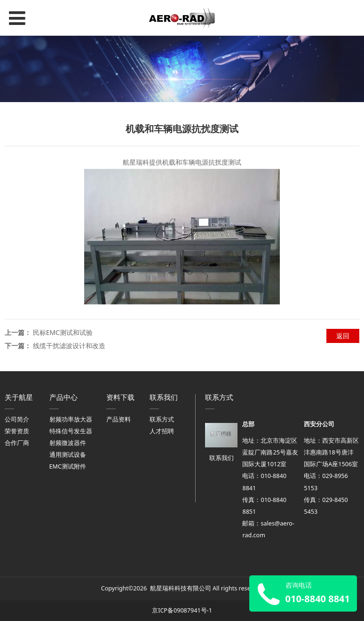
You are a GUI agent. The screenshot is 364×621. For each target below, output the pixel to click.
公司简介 (17, 419)
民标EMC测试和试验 (63, 332)
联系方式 (162, 419)
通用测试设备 (68, 455)
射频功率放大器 (71, 419)
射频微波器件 (68, 443)
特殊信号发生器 (71, 431)
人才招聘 (162, 431)
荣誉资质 (17, 431)
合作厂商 (17, 443)
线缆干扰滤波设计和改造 (69, 346)
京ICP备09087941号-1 (182, 610)
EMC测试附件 (68, 466)
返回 (343, 336)
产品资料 (119, 419)
